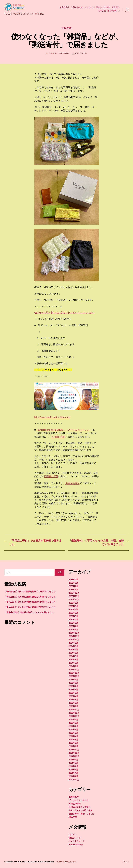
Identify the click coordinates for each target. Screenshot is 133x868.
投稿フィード (75, 838)
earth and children (62, 53)
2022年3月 (73, 740)
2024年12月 (74, 633)
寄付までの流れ (103, 7)
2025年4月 (73, 620)
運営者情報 (112, 11)
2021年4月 (73, 773)
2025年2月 (73, 626)
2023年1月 (73, 706)
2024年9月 (73, 643)
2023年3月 (73, 700)
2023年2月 (73, 703)
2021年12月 (74, 750)
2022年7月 (73, 726)
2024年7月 (73, 650)
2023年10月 (74, 676)
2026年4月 (73, 580)
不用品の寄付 (66, 28)
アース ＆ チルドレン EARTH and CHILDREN (33, 862)
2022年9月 (73, 720)
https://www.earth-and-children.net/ (52, 417)
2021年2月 (73, 776)
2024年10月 (74, 640)
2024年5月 (73, 656)
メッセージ (90, 7)
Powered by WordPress (67, 862)
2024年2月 (73, 663)
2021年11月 (74, 753)
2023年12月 (74, 670)
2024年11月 (74, 636)
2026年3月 (73, 583)
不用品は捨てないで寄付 (80, 807)
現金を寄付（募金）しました (82, 814)
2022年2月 (73, 743)
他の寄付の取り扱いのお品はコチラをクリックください (65, 313)
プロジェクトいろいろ (79, 800)
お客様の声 (74, 797)
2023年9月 (73, 680)
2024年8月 (73, 646)
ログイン (73, 835)
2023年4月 (73, 696)
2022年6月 (73, 730)
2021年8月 (73, 763)
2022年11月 (74, 713)
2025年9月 (73, 603)
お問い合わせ (77, 7)
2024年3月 (73, 660)
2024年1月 (73, 666)
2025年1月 (73, 630)
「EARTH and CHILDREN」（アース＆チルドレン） (64, 430)
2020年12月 (74, 780)
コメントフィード (77, 841)
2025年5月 (73, 616)
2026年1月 (73, 590)
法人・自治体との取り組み (81, 810)
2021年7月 (73, 766)
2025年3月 (73, 623)
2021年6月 (73, 770)
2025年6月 (73, 613)
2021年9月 (73, 760)
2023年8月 (73, 683)
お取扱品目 (65, 7)
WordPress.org (76, 845)
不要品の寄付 (51, 476)
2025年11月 (74, 596)
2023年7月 (73, 686)
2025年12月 (74, 593)
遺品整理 (73, 817)
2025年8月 (73, 606)
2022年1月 (73, 746)
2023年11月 (74, 673)
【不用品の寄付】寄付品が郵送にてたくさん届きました (29, 612)
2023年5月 (73, 693)
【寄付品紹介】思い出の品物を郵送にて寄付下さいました (30, 592)
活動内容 (115, 7)
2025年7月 (73, 610)
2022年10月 (74, 716)
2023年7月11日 (81, 53)
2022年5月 (73, 733)
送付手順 (102, 11)
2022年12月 (74, 710)
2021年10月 (74, 756)
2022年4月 (73, 736)
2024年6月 (73, 653)
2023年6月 (73, 690)
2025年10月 (74, 600)
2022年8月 (73, 723)
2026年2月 (73, 586)
